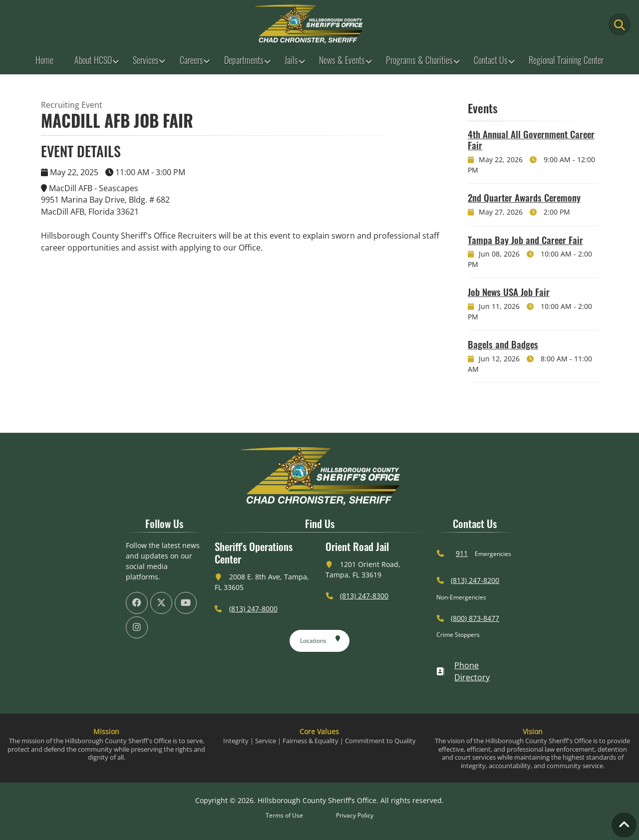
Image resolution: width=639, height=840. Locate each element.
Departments (244, 60)
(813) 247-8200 (475, 580)
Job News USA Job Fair (509, 291)
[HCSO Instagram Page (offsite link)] (137, 627)
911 (462, 553)
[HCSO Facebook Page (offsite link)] (137, 603)
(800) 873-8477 (475, 618)
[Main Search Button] (620, 24)
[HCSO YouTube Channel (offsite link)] (186, 603)
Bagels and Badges (503, 344)
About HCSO (93, 60)
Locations (320, 639)
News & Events (342, 60)
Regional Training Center (566, 60)
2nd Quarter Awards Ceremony (524, 197)
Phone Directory (463, 671)
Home (44, 60)
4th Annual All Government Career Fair (531, 140)
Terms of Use (284, 815)
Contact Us (491, 60)
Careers (191, 60)
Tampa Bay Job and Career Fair (525, 240)
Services (146, 60)
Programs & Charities (419, 60)
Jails (291, 60)
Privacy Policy (355, 815)
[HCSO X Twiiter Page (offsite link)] (161, 603)
